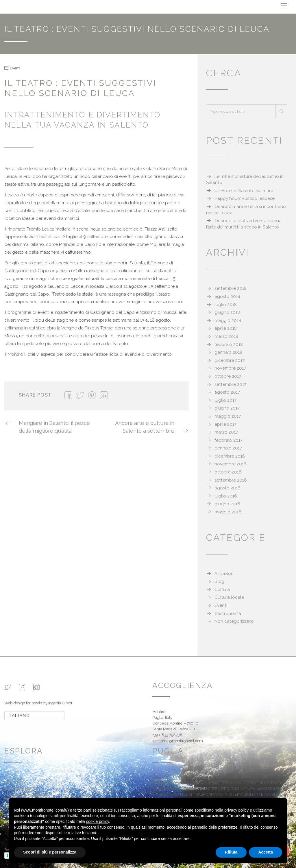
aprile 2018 (226, 328)
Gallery (15, 782)
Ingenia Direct (60, 702)
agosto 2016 (227, 487)
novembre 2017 (230, 368)
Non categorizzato (234, 621)
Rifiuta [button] (231, 852)
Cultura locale (229, 597)
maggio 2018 (228, 320)
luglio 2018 (226, 304)
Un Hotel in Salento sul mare (244, 190)
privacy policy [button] (236, 810)
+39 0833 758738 (167, 734)
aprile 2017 (225, 423)
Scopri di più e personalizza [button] (50, 852)
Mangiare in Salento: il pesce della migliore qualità (47, 426)
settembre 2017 (230, 384)
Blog (219, 581)
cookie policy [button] (98, 821)
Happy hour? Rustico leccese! (245, 198)
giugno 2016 (227, 503)
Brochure (18, 788)
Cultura (222, 589)
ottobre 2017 (228, 375)
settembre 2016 (231, 479)
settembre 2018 (231, 288)
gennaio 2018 (228, 352)
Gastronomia (228, 613)
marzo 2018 (226, 336)
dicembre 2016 (230, 455)
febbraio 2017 (229, 439)
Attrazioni (224, 573)
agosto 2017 (227, 392)
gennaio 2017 (228, 447)
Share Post (35, 394)
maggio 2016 (228, 511)
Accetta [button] (266, 852)
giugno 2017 (227, 408)
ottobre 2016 (228, 471)
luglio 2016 (226, 495)
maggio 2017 (228, 415)
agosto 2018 (227, 296)
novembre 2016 (231, 463)
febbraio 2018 (229, 344)
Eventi (15, 67)
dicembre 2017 (230, 360)
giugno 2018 (227, 312)
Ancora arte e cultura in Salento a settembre (152, 427)
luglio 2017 (225, 399)
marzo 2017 (226, 432)
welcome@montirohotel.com (178, 740)
